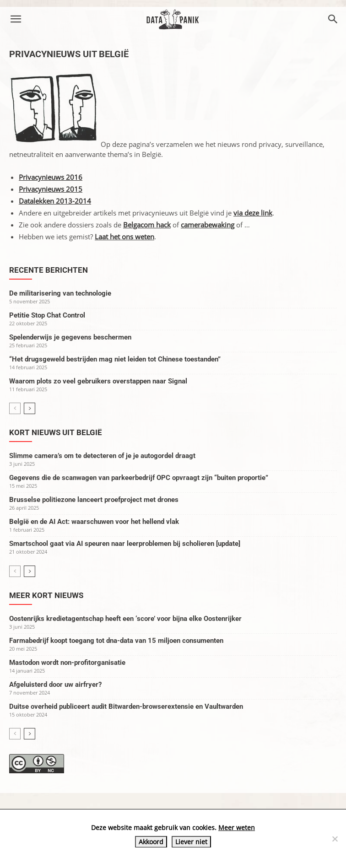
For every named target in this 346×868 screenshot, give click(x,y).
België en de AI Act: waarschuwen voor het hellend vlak (94, 522)
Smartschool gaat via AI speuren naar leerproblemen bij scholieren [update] (125, 544)
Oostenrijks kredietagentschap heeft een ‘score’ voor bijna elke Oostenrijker (125, 619)
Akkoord (151, 842)
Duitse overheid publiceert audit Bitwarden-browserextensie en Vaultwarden (126, 706)
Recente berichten (49, 270)
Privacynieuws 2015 (51, 189)
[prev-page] (15, 408)
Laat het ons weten (124, 237)
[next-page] (30, 408)
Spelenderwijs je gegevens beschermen (70, 337)
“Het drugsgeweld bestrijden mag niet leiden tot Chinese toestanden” (115, 359)
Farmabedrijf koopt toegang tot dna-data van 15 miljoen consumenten (116, 641)
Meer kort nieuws (46, 595)
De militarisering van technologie (60, 293)
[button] (16, 19)
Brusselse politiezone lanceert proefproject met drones (94, 500)
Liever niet (191, 842)
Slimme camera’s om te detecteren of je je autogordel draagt (102, 456)
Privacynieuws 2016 (51, 177)
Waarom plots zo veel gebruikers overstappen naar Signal (98, 381)
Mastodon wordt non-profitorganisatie (67, 663)
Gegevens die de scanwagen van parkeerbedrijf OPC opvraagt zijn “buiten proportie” (139, 478)
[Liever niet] (335, 839)
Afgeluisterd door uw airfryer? (55, 685)
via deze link (253, 213)
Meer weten (237, 828)
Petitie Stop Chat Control (47, 315)
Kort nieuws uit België (56, 432)
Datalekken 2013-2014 (55, 201)
